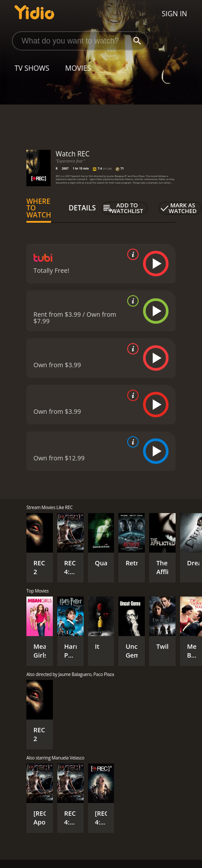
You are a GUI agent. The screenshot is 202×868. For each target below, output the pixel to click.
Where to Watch (39, 208)
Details (82, 208)
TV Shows (32, 68)
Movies (78, 68)
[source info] (131, 254)
